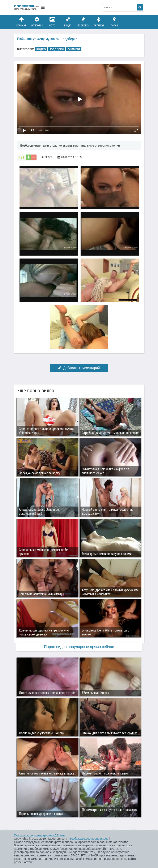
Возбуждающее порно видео (89, 839)
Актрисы (99, 22)
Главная (21, 22)
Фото (52, 22)
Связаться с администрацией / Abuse (40, 835)
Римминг (74, 49)
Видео (68, 22)
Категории (37, 22)
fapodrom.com (27, 7)
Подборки (83, 22)
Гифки (114, 22)
